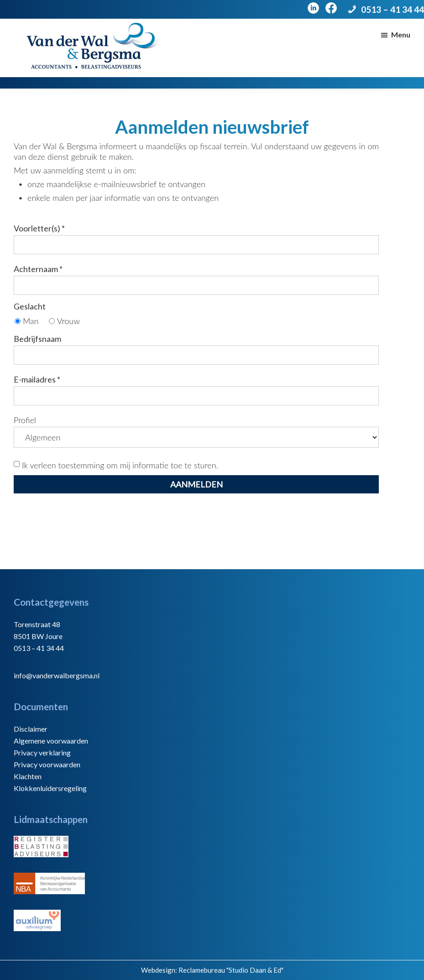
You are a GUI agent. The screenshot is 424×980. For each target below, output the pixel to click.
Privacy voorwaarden (47, 764)
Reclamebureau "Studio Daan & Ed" (231, 970)
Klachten (28, 776)
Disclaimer (31, 729)
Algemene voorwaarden (51, 741)
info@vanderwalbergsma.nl (57, 675)
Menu (401, 34)
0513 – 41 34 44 (393, 9)
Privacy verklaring (42, 752)
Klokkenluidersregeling (50, 788)
